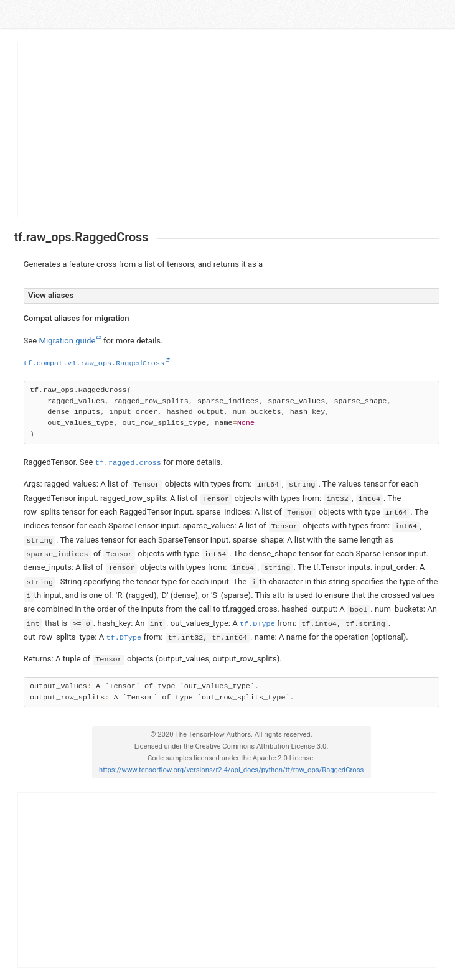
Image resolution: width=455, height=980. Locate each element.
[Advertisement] (227, 129)
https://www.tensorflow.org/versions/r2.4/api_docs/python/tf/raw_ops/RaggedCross (231, 770)
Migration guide (67, 341)
